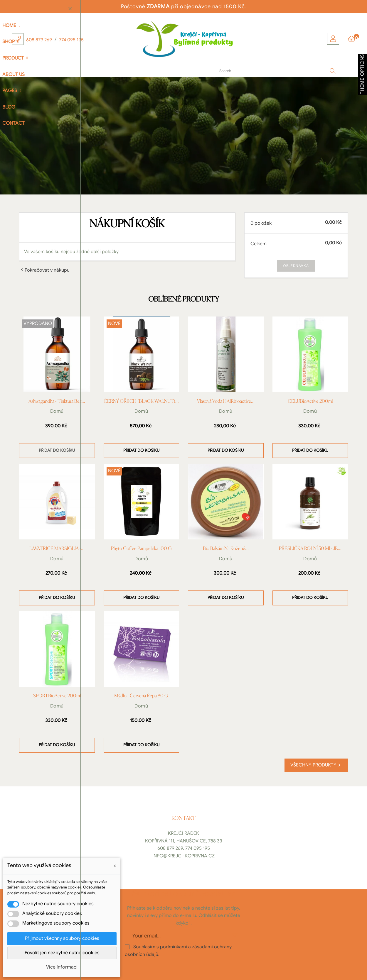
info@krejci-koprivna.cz (184, 856)
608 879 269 (39, 40)
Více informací (62, 967)
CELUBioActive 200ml (310, 402)
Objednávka (296, 266)
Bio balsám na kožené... (226, 549)
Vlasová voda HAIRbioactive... (226, 402)
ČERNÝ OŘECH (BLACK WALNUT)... (141, 402)
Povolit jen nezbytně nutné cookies (62, 953)
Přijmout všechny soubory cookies (62, 938)
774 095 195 (71, 40)
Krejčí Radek (184, 833)
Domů (57, 411)
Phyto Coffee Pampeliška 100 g (141, 549)
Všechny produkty (316, 765)
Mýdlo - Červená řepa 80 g (141, 696)
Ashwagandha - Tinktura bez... (57, 402)
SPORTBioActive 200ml (57, 696)
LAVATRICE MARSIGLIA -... (57, 549)
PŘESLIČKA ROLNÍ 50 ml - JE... (310, 549)
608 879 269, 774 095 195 (184, 848)
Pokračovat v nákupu (44, 270)
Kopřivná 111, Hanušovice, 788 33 (184, 841)
